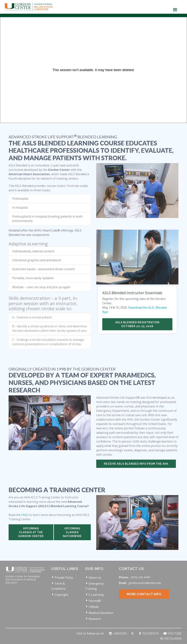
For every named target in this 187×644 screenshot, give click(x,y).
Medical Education (101, 613)
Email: (123, 583)
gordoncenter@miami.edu (145, 583)
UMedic (94, 607)
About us (95, 577)
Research (95, 619)
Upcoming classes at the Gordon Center (31, 537)
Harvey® (95, 601)
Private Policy (64, 577)
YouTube (172, 633)
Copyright (61, 595)
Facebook (149, 633)
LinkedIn (118, 633)
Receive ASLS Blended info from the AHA (136, 469)
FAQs (25, 520)
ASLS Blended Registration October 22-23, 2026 (137, 329)
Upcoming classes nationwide (72, 537)
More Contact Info (144, 599)
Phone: (124, 577)
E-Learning (96, 595)
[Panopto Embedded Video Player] (93, 70)
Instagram (171, 639)
